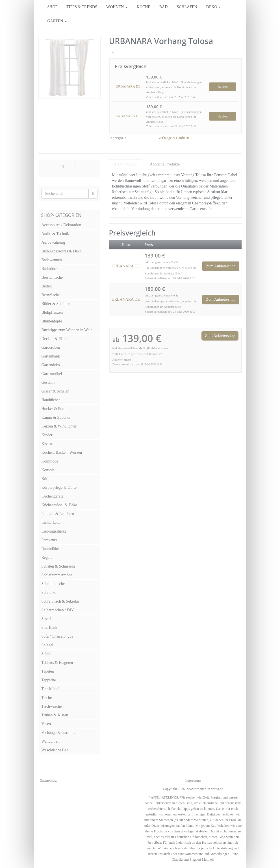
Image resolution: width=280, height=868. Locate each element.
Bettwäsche (51, 295)
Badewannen (52, 260)
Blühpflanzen (52, 312)
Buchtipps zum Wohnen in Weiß (67, 330)
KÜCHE (144, 7)
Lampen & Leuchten (58, 514)
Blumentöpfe (52, 321)
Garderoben (51, 347)
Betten (47, 286)
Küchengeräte (53, 496)
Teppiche (49, 680)
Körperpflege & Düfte (59, 488)
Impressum (193, 780)
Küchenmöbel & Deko (59, 505)
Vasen (46, 724)
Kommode (50, 461)
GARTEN (57, 21)
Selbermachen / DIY (58, 610)
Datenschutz (48, 780)
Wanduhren (51, 741)
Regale (47, 558)
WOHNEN (117, 7)
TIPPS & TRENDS (82, 7)
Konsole (48, 470)
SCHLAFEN (187, 7)
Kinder (47, 435)
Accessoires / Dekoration (61, 225)
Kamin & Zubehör (56, 417)
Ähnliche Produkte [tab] (165, 164)
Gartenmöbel (52, 374)
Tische (47, 698)
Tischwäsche (52, 706)
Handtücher (51, 400)
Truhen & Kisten (55, 715)
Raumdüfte (50, 549)
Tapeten (48, 671)
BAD (164, 7)
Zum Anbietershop (221, 266)
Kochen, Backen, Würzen (62, 452)
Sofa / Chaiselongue (57, 636)
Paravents (49, 540)
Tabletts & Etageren (57, 663)
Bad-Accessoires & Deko (62, 251)
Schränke (49, 593)
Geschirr (48, 382)
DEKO (214, 7)
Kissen (47, 444)
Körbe (46, 479)
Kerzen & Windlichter (59, 426)
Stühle (47, 654)
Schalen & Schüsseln (58, 566)
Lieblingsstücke (54, 531)
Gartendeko (51, 365)
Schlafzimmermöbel (58, 575)
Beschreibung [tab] (126, 164)
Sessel (46, 619)
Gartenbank (51, 356)
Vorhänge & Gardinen (174, 138)
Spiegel (47, 645)
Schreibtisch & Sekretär (60, 601)
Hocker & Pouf (54, 409)
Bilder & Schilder (56, 304)
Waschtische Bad (55, 750)
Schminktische (53, 584)
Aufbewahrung (53, 242)
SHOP (53, 7)
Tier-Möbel (51, 689)
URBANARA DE (128, 86)
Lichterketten (52, 523)
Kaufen (223, 87)
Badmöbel (50, 269)
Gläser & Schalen (56, 391)
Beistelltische (52, 277)
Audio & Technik (55, 234)
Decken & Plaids (55, 339)
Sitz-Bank (49, 628)
